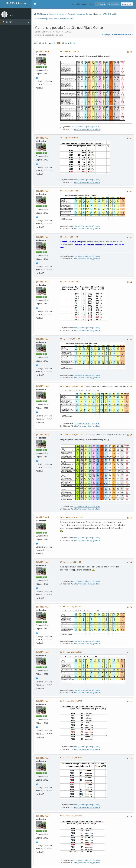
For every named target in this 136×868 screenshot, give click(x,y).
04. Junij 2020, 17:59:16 (69, 51)
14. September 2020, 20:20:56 (71, 517)
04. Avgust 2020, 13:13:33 (70, 339)
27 (66, 43)
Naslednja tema (125, 34)
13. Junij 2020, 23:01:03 (69, 138)
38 (71, 43)
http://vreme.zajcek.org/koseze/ (87, 127)
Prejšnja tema (109, 34)
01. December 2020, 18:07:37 (71, 758)
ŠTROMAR (107, 14)
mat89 (114, 14)
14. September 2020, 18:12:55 (71, 435)
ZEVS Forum (16, 3)
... (50, 43)
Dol (36, 43)
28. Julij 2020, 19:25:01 (69, 282)
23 (53, 43)
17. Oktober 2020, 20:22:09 (70, 607)
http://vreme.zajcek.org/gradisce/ (87, 129)
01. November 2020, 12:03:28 (71, 652)
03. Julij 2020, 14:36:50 (69, 191)
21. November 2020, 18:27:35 (71, 701)
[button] (35, 4)
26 (63, 43)
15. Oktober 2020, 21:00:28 (70, 562)
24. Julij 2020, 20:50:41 (69, 237)
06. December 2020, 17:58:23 (71, 816)
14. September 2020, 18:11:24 (71, 386)
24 (55, 43)
